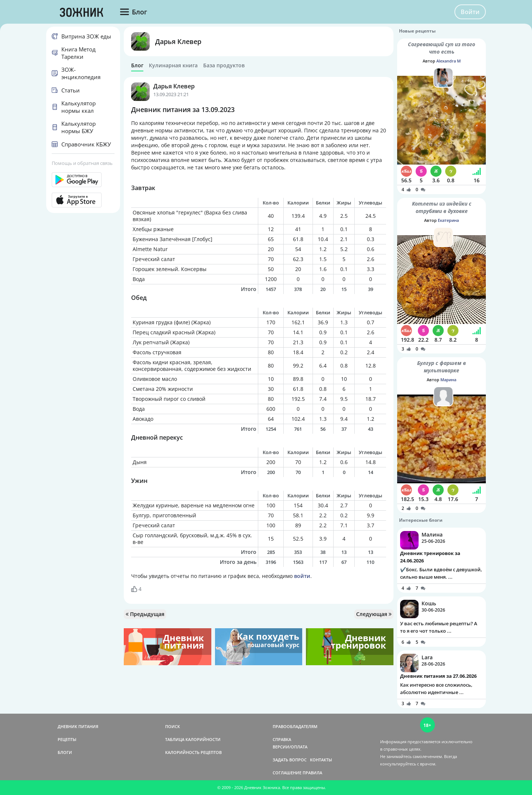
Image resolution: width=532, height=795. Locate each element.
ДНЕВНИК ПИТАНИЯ (78, 726)
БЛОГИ (65, 752)
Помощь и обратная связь (82, 163)
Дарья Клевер (178, 41)
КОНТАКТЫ (321, 760)
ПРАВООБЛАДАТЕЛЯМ (295, 726)
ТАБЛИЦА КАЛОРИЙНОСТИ (193, 739)
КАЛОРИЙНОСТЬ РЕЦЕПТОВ (193, 752)
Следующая (374, 614)
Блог (137, 65)
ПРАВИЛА (312, 773)
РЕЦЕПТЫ (67, 739)
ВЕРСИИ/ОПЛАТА (290, 747)
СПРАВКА (282, 739)
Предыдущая (145, 614)
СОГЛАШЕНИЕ (287, 773)
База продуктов (224, 65)
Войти (470, 12)
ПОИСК (173, 726)
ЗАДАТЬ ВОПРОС (290, 760)
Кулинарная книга (173, 65)
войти (302, 576)
